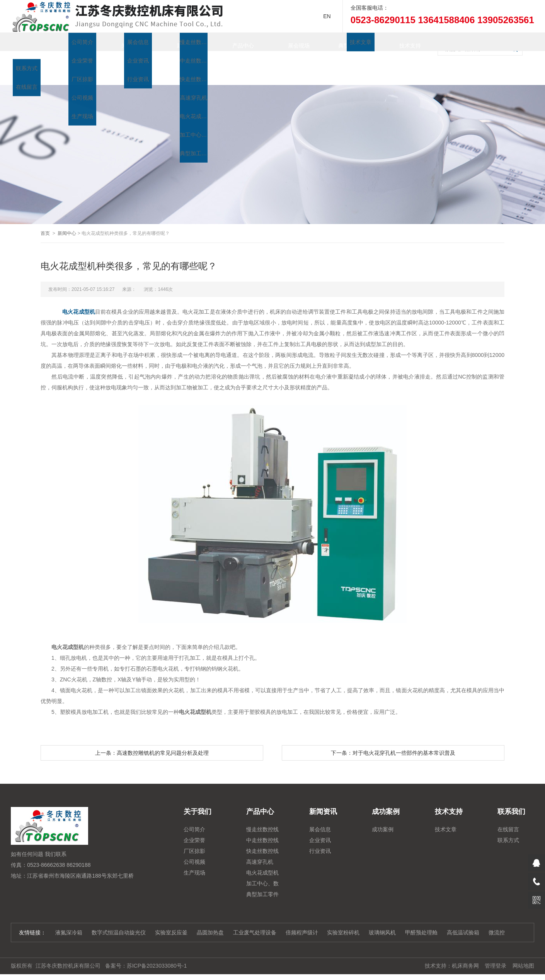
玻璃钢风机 (382, 917)
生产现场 (194, 857)
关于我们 (124, 42)
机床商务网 (465, 950)
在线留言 (508, 814)
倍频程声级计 (302, 917)
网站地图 (523, 950)
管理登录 (496, 950)
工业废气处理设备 (255, 917)
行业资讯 (320, 836)
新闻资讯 (180, 42)
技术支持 (402, 42)
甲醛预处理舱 (421, 917)
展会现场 (291, 42)
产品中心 (235, 42)
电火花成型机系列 (262, 858)
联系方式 (508, 825)
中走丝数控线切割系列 (262, 826)
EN (327, 16)
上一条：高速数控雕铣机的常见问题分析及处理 (152, 737)
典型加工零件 (347, 42)
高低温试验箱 (463, 917)
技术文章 (446, 814)
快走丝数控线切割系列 (262, 837)
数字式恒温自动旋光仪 (119, 917)
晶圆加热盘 (210, 917)
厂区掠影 (194, 836)
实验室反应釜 (171, 917)
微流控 (497, 917)
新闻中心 (67, 218)
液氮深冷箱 (69, 917)
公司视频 (194, 846)
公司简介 (194, 814)
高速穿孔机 (260, 846)
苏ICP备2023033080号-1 (157, 950)
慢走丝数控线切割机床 (262, 815)
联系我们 (68, 60)
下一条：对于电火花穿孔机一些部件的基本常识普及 (393, 737)
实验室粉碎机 (343, 917)
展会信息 (320, 814)
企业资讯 (320, 825)
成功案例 (383, 814)
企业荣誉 (194, 825)
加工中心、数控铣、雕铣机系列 (262, 869)
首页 (68, 42)
